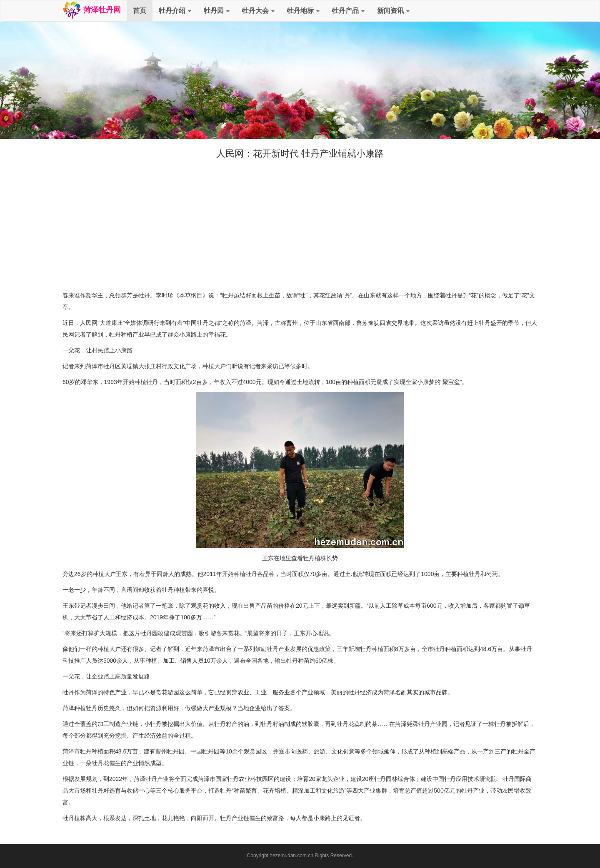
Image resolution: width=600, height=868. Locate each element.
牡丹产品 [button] (348, 11)
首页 (140, 11)
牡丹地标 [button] (303, 11)
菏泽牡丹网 (91, 11)
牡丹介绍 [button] (175, 11)
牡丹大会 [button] (258, 11)
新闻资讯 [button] (393, 11)
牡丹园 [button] (217, 11)
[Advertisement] (300, 223)
